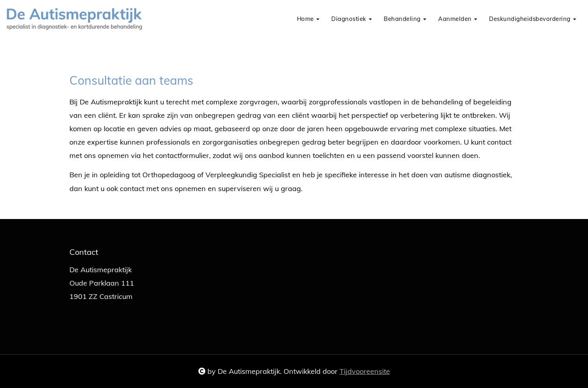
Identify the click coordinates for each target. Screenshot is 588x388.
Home (308, 19)
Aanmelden (458, 19)
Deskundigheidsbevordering (533, 19)
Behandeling (405, 19)
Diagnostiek (352, 19)
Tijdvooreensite (365, 371)
